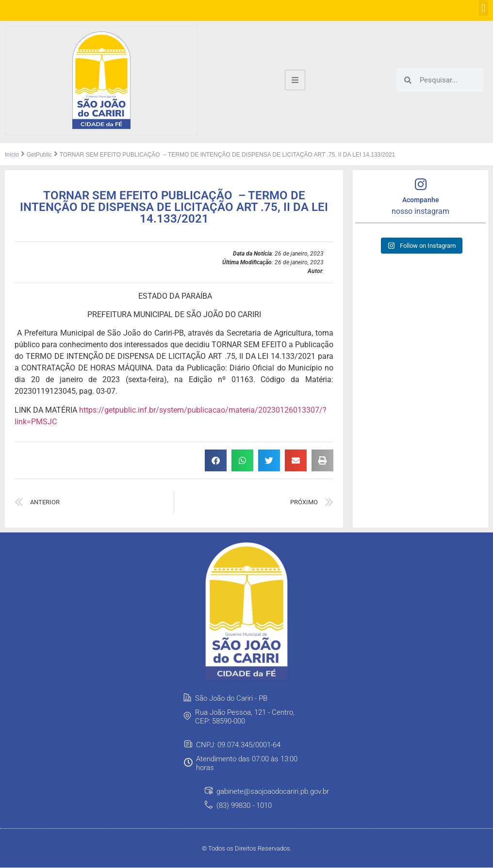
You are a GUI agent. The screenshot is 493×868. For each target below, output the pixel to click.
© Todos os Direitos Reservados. (247, 849)
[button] (484, 8)
